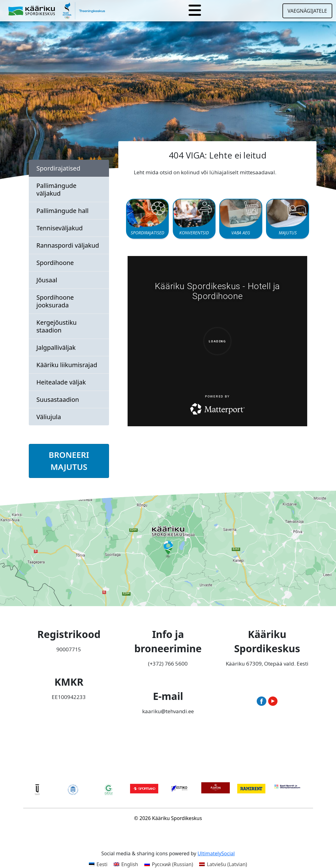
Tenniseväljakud (60, 228)
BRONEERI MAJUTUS (69, 461)
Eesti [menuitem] (102, 864)
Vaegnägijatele (307, 11)
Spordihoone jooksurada (55, 301)
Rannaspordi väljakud (68, 245)
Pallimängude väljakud (57, 189)
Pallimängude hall (63, 211)
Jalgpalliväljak (56, 347)
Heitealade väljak (61, 382)
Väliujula (49, 417)
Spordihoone (55, 263)
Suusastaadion (58, 399)
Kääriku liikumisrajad (67, 365)
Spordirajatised (59, 168)
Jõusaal (47, 280)
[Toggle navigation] (195, 11)
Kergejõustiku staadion (57, 326)
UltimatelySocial (216, 853)
